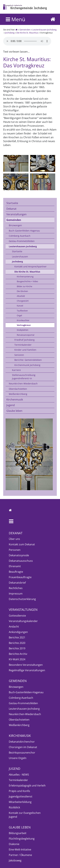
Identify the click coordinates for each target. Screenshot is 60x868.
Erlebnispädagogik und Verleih (27, 786)
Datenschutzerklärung (22, 599)
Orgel (19, 315)
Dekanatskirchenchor (22, 742)
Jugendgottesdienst (21, 796)
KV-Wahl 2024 (17, 659)
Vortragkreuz (24, 325)
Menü (16, 19)
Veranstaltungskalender (23, 621)
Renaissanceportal (26, 335)
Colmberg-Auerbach (20, 236)
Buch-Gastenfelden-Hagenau (24, 231)
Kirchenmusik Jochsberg (27, 365)
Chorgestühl (23, 301)
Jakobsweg (15, 860)
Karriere (16, 370)
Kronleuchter (23, 320)
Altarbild (21, 296)
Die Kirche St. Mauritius (27, 33)
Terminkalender (23, 345)
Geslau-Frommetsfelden (22, 241)
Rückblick (14, 807)
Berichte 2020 (17, 643)
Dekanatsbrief (17, 583)
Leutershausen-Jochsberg (44, 30)
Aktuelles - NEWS (19, 775)
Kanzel (20, 306)
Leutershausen (20, 257)
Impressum (16, 594)
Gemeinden (25, 30)
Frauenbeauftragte (20, 577)
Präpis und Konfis (19, 791)
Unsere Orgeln (18, 758)
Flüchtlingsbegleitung (22, 839)
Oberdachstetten (18, 389)
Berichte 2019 (17, 648)
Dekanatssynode (19, 555)
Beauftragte (16, 572)
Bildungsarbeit (18, 833)
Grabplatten (23, 330)
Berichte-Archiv (18, 654)
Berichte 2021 (17, 637)
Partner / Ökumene (20, 855)
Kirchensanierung (25, 277)
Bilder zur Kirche (24, 286)
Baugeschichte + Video (27, 281)
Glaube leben (14, 411)
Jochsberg (10, 33)
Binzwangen (15, 225)
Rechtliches (16, 588)
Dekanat (11, 209)
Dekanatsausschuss (21, 561)
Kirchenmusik (15, 400)
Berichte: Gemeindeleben (28, 360)
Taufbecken (22, 311)
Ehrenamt (15, 566)
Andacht (14, 627)
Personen (15, 550)
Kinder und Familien (25, 350)
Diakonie (14, 844)
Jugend (11, 405)
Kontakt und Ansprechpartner (30, 266)
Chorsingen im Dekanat (23, 747)
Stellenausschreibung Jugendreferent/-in (24, 377)
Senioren (19, 355)
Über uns (14, 539)
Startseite (12, 203)
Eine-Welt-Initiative (20, 850)
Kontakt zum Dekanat (22, 544)
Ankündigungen (18, 632)
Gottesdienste (17, 616)
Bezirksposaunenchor (22, 753)
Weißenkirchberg (18, 394)
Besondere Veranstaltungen (26, 665)
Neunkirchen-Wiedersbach (23, 384)
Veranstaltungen (16, 214)
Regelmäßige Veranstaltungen (27, 670)
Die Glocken (22, 291)
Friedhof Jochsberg (24, 340)
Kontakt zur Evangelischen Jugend (25, 815)
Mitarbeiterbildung (20, 802)
